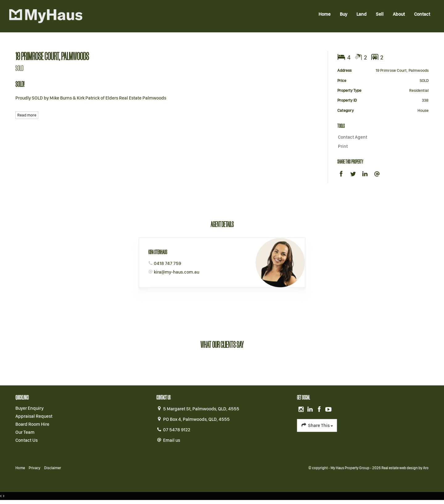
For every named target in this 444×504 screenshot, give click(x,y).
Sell (380, 14)
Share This (317, 425)
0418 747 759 (167, 263)
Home (325, 14)
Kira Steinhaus (158, 252)
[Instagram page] (302, 410)
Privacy (35, 468)
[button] (382, 147)
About (399, 14)
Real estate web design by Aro (405, 468)
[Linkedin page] (311, 410)
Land (362, 14)
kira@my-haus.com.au (177, 272)
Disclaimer (53, 468)
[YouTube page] (328, 410)
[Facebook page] (320, 410)
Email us (172, 440)
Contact (422, 14)
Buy (343, 14)
